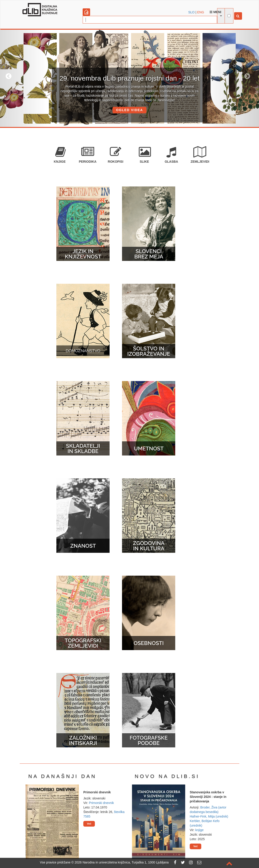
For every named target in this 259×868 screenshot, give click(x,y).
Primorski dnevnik (101, 803)
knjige (200, 830)
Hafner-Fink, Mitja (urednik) (209, 816)
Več (89, 824)
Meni (215, 12)
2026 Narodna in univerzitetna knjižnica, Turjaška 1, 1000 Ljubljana (122, 862)
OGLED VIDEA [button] (130, 110)
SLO (192, 12)
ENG (201, 12)
